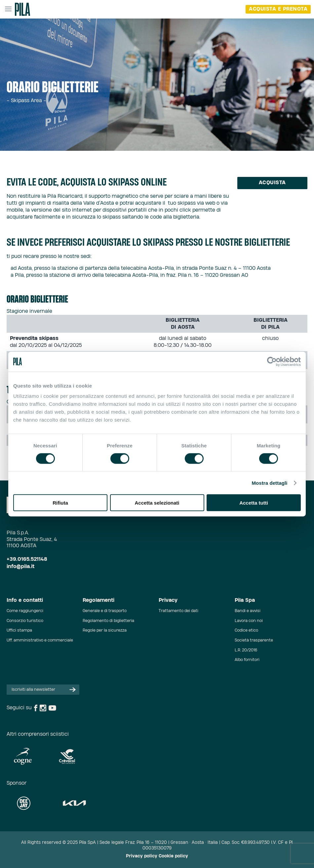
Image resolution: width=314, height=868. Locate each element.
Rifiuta (60, 503)
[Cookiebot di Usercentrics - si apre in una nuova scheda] (272, 361)
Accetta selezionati (157, 503)
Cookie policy (173, 856)
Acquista (272, 183)
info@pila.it (20, 567)
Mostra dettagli (269, 483)
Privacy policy (142, 856)
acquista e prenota (278, 9)
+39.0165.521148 (27, 559)
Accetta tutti (254, 503)
